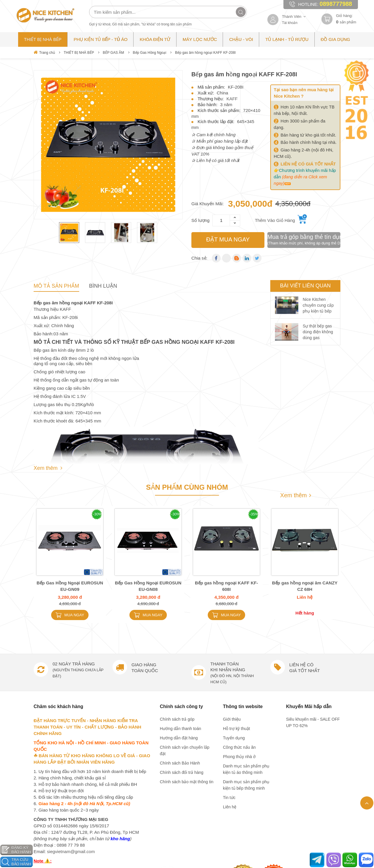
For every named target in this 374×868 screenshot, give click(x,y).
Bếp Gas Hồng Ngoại (150, 53)
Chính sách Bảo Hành (180, 763)
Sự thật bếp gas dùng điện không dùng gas (318, 332)
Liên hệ (230, 807)
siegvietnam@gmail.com (71, 851)
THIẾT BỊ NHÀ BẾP (79, 53)
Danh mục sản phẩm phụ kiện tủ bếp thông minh (246, 785)
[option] (108, 145)
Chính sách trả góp (177, 719)
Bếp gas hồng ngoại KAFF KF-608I (226, 586)
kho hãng (120, 839)
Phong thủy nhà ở (239, 757)
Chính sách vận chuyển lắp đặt (185, 750)
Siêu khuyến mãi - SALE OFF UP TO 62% (313, 722)
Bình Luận (103, 286)
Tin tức (229, 798)
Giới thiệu (232, 719)
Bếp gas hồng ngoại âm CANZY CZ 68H (305, 586)
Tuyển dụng (234, 738)
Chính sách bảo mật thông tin (187, 782)
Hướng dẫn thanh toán (180, 729)
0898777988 (336, 4)
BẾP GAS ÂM (114, 53)
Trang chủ (44, 52)
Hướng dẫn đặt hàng (179, 738)
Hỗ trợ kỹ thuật (237, 729)
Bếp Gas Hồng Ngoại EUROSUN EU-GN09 (70, 586)
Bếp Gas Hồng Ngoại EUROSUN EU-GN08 (148, 586)
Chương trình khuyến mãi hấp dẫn (305, 177)
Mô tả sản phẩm (56, 286)
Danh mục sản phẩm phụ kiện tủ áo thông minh (246, 769)
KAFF (232, 99)
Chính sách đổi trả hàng (182, 772)
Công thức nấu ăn (239, 747)
